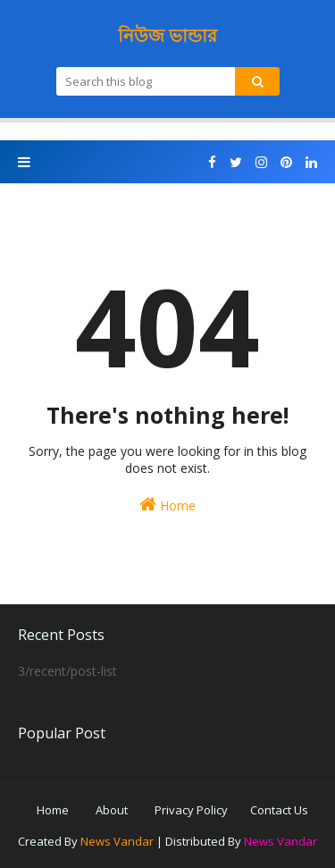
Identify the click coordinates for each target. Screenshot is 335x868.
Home (167, 505)
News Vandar (117, 841)
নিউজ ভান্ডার (167, 35)
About (112, 810)
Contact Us (279, 810)
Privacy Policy (191, 810)
